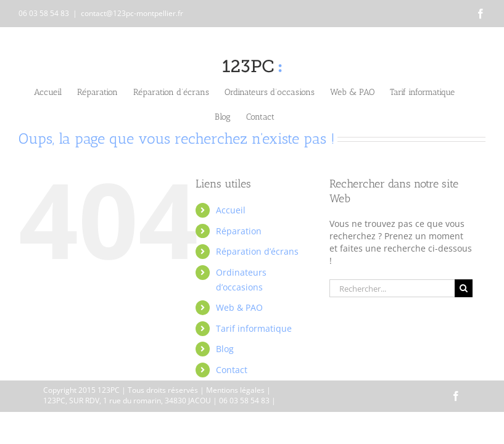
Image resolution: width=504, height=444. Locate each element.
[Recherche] (464, 288)
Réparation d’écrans (257, 251)
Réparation (239, 231)
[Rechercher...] (392, 288)
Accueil (231, 210)
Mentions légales (235, 390)
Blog (225, 349)
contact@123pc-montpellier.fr (132, 13)
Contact (232, 370)
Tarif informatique (254, 328)
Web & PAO (239, 307)
